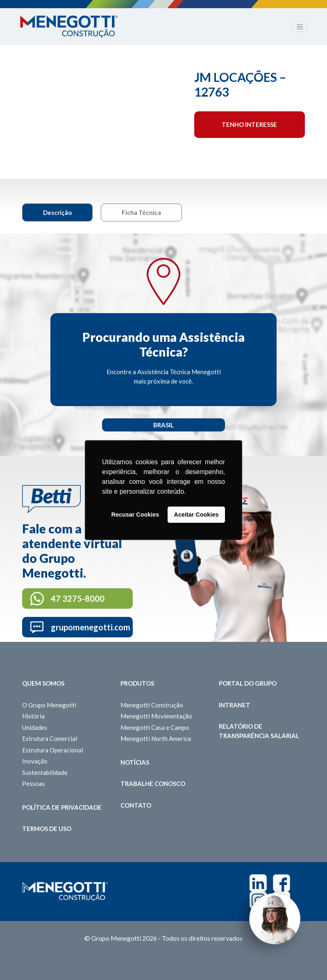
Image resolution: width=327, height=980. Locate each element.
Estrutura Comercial (50, 738)
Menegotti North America (156, 738)
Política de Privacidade (62, 807)
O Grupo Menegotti (49, 705)
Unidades (35, 727)
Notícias (135, 762)
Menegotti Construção (152, 705)
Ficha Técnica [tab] (141, 212)
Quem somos (43, 683)
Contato (136, 805)
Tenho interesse (249, 124)
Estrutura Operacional (53, 750)
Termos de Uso (47, 829)
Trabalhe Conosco (153, 784)
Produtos (137, 683)
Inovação (35, 761)
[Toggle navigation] (300, 27)
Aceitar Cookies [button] (196, 515)
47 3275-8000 (78, 598)
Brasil (163, 425)
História (33, 716)
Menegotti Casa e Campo (155, 727)
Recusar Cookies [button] (135, 515)
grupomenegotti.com (91, 627)
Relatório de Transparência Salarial (259, 731)
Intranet (235, 705)
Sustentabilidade (45, 772)
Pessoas (34, 784)
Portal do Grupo (248, 683)
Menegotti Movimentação (156, 716)
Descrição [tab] (57, 212)
